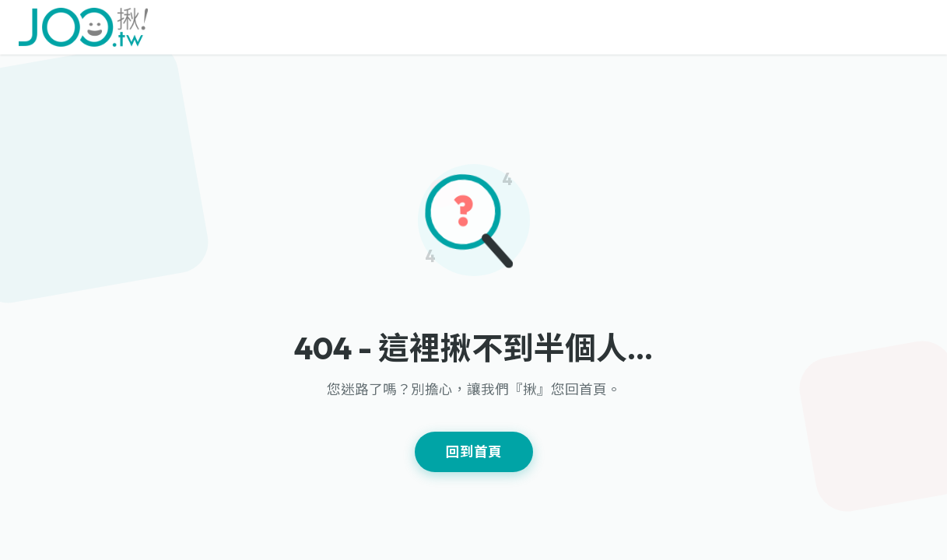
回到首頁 (474, 451)
